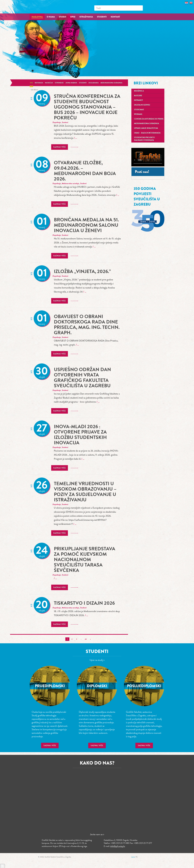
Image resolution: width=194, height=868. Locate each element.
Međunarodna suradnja (111, 83)
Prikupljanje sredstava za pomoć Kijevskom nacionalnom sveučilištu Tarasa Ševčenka (85, 559)
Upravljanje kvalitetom (146, 128)
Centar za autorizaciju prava (149, 119)
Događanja (94, 83)
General (34, 90)
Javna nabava (71, 83)
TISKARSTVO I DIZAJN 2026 (84, 603)
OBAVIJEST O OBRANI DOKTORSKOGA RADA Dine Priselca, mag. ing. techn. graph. (87, 324)
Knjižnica (139, 91)
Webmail (138, 114)
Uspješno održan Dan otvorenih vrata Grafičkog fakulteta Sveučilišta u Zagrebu (82, 377)
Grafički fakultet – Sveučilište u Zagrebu (50, 7)
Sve (31, 83)
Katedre (138, 96)
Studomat (139, 110)
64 (86, 639)
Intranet (138, 100)
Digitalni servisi (142, 105)
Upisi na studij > (97, 660)
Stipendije (59, 83)
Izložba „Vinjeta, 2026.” (82, 271)
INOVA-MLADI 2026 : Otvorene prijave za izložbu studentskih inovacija (80, 435)
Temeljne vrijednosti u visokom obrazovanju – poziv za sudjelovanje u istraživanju (85, 492)
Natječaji (49, 83)
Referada (39, 83)
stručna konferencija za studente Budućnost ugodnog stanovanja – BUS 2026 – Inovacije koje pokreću (87, 107)
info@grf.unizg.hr (118, 846)
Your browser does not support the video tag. (148, 157)
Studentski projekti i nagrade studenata (144, 139)
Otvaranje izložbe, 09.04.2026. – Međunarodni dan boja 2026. (85, 171)
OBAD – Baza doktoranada (147, 133)
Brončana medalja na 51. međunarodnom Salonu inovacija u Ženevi (86, 225)
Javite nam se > (97, 834)
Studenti (83, 83)
